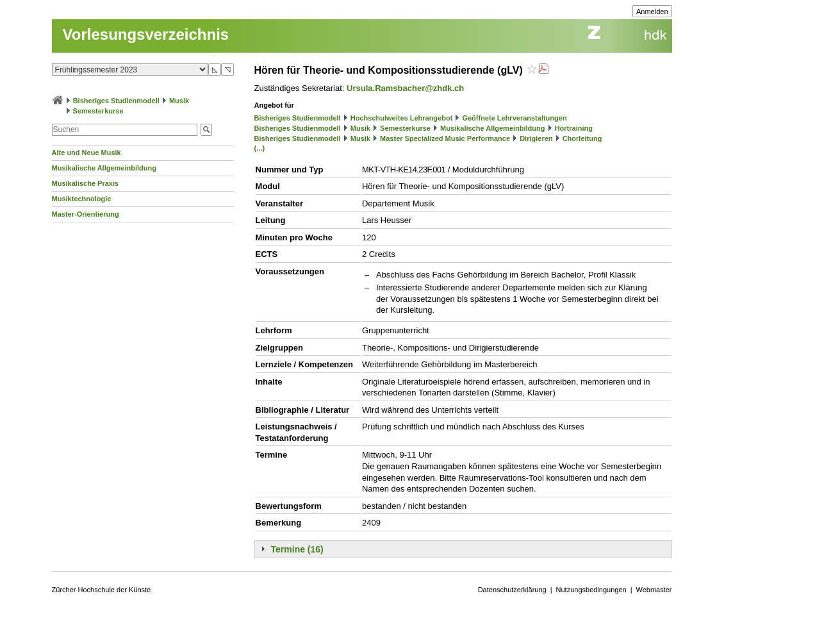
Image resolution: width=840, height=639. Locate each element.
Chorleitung (582, 138)
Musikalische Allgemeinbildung (104, 168)
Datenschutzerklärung (512, 590)
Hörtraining (574, 128)
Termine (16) (297, 549)
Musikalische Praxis (86, 183)
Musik (179, 101)
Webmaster (654, 590)
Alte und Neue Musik (86, 153)
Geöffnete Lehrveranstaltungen (514, 118)
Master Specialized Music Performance (445, 138)
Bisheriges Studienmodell (116, 101)
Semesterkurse (98, 111)
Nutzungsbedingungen (591, 590)
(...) (260, 148)
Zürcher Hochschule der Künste (102, 590)
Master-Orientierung (86, 214)
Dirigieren (536, 138)
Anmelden (652, 12)
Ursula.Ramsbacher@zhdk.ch (405, 88)
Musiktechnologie (82, 199)
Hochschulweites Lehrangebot (402, 118)
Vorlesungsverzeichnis (146, 34)
